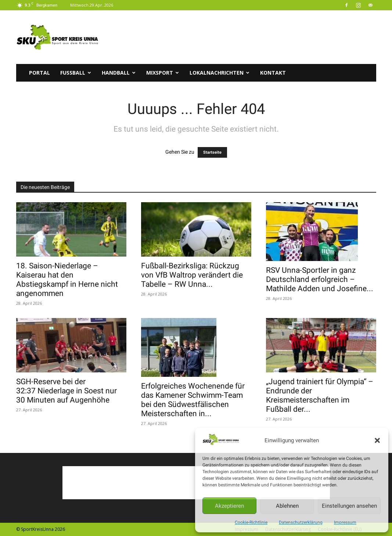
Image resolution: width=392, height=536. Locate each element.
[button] (377, 440)
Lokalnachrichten (220, 73)
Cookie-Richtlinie (251, 522)
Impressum (345, 522)
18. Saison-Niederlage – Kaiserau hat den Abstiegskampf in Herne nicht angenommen (67, 280)
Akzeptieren (229, 506)
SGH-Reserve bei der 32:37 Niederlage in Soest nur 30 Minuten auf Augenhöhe (66, 391)
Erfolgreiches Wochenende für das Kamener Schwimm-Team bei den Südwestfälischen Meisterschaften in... (193, 400)
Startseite (212, 152)
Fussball (76, 73)
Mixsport (163, 73)
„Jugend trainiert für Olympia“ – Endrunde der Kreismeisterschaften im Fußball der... (320, 395)
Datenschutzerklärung (301, 522)
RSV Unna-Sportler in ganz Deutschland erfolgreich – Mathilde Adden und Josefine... (320, 279)
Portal (39, 73)
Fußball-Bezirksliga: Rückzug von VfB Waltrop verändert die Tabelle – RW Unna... (192, 275)
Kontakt (273, 73)
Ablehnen (287, 506)
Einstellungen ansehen (349, 506)
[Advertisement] (242, 37)
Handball (119, 73)
